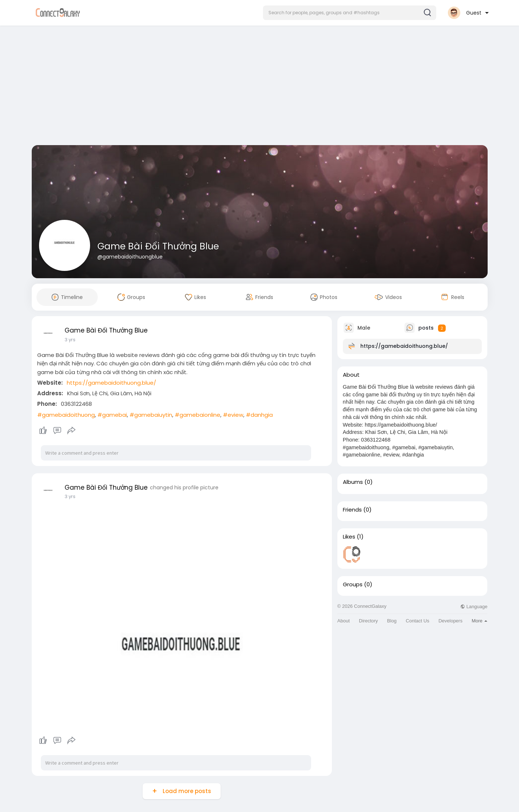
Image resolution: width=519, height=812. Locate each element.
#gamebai (112, 415)
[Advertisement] (260, 87)
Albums (353, 482)
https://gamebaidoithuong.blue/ (111, 383)
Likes (349, 537)
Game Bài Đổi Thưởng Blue (158, 246)
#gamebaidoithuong (66, 415)
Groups (353, 584)
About (344, 621)
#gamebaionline (197, 415)
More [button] (479, 621)
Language (474, 607)
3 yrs (70, 340)
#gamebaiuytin (151, 415)
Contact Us (418, 621)
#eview (233, 415)
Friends (352, 510)
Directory (368, 621)
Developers (450, 621)
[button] (350, 13)
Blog (392, 621)
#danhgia (259, 415)
